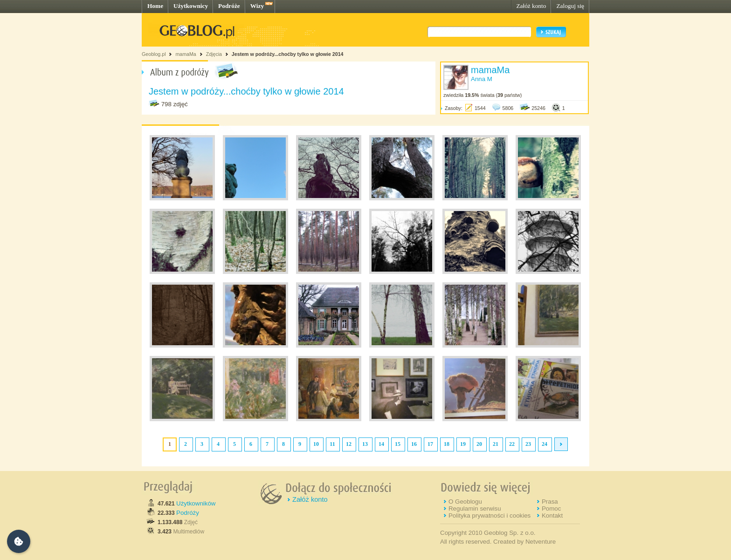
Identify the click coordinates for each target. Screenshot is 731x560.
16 (414, 444)
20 (479, 444)
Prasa (550, 502)
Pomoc (551, 509)
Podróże (229, 6)
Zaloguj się (570, 6)
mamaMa (186, 54)
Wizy (257, 6)
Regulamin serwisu (475, 509)
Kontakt (552, 516)
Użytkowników (196, 503)
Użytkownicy (191, 6)
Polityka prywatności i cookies (490, 516)
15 (398, 444)
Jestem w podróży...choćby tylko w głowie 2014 (288, 54)
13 (365, 444)
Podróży (188, 513)
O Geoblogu (465, 502)
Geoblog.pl (154, 54)
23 (528, 444)
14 (381, 444)
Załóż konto (531, 6)
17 (430, 444)
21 (496, 444)
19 (463, 444)
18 (447, 444)
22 (512, 444)
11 (332, 444)
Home (155, 6)
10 (316, 444)
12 (349, 444)
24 (545, 444)
